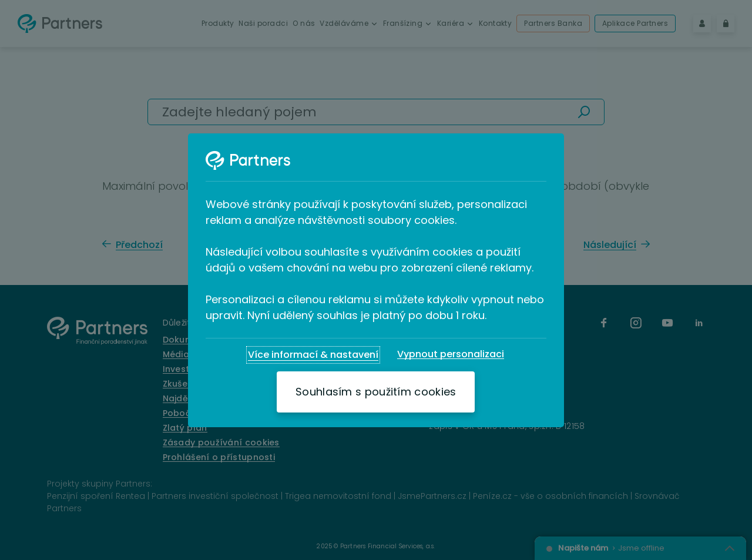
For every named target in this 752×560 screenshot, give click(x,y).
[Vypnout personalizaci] (451, 354)
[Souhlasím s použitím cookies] (376, 392)
